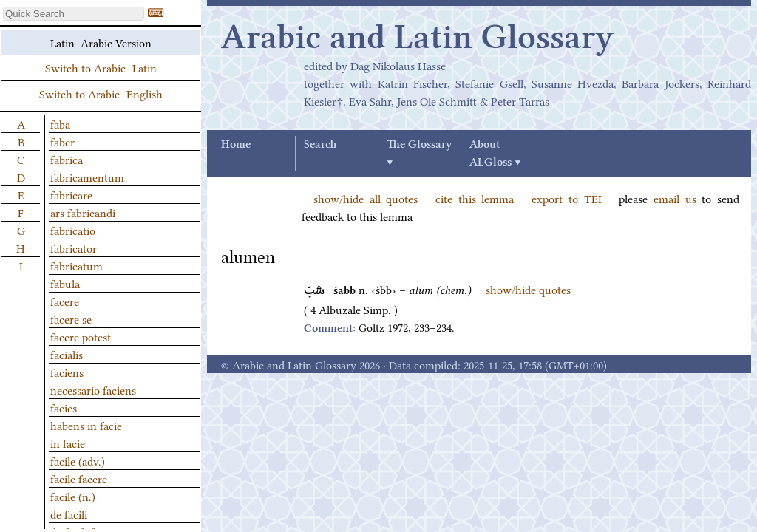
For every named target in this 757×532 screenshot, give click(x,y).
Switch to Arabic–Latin (101, 67)
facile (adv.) (78, 460)
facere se (71, 318)
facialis (67, 354)
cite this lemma (475, 198)
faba (60, 123)
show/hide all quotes (366, 198)
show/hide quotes (528, 289)
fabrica (67, 159)
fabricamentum (87, 177)
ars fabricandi (83, 212)
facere (65, 301)
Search (320, 145)
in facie (68, 443)
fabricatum (77, 265)
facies (64, 407)
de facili (69, 514)
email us (675, 198)
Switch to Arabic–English (101, 93)
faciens (67, 372)
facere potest (81, 336)
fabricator (74, 248)
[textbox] (74, 14)
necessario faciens (93, 389)
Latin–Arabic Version (101, 42)
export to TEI (566, 198)
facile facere (79, 478)
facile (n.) (73, 496)
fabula (65, 283)
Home (236, 145)
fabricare (71, 194)
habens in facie (86, 425)
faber (62, 141)
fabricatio (73, 230)
